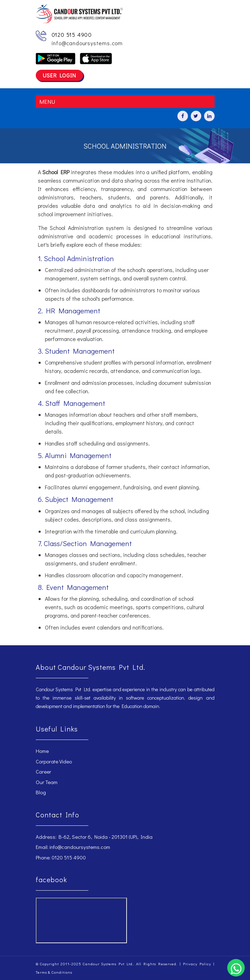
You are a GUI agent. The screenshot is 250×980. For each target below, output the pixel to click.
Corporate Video (54, 761)
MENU (47, 101)
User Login (59, 75)
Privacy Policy (197, 964)
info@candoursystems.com (87, 43)
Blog (41, 792)
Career (43, 771)
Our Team (47, 782)
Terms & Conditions (54, 972)
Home (42, 751)
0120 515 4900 (72, 35)
